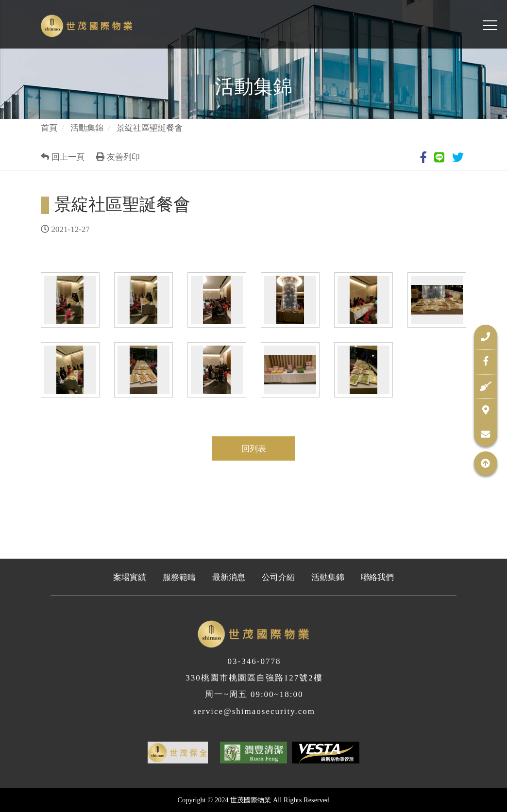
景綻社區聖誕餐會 (150, 128)
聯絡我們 (377, 577)
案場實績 (130, 577)
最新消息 (229, 577)
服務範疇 (179, 577)
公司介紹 (278, 577)
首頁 (49, 128)
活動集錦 (87, 128)
